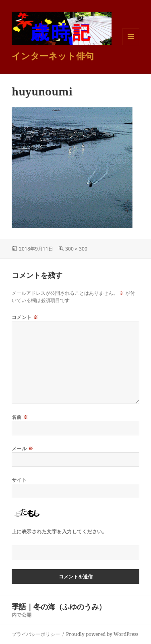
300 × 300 (76, 249)
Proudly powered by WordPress (102, 634)
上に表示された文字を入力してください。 (59, 531)
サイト (19, 480)
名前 (20, 417)
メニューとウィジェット (131, 45)
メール (22, 448)
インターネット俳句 (53, 56)
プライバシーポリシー (36, 634)
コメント (25, 317)
